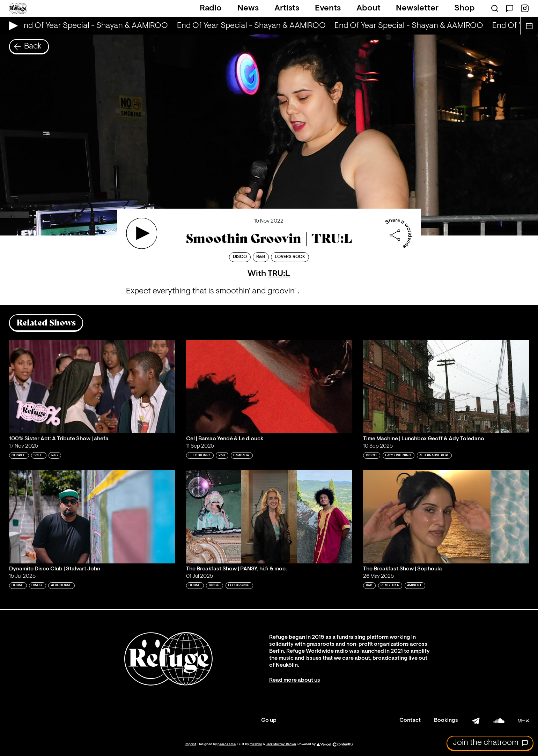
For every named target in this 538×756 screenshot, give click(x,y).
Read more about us (295, 680)
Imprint (190, 744)
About (369, 8)
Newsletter (417, 8)
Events (328, 8)
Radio (211, 8)
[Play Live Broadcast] (12, 26)
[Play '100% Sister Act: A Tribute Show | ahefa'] (92, 387)
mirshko (256, 744)
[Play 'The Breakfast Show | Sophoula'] (446, 517)
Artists (287, 8)
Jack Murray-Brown (281, 744)
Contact (410, 720)
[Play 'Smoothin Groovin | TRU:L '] (142, 233)
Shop (465, 8)
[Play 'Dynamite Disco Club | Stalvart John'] (92, 517)
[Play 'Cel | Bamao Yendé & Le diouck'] (269, 387)
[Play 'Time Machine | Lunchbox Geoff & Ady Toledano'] (446, 387)
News (248, 8)
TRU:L (279, 274)
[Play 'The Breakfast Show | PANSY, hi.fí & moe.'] (269, 517)
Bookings (446, 720)
